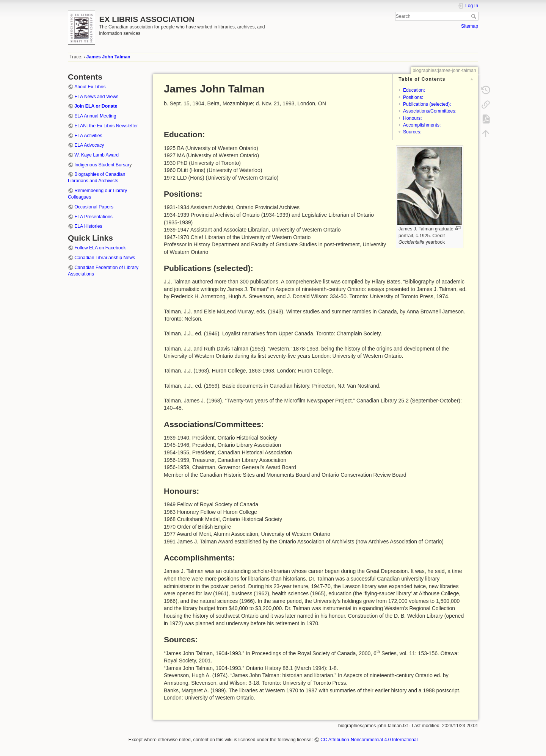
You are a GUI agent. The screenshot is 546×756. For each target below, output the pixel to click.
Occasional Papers (94, 207)
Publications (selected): (427, 104)
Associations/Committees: (430, 111)
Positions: (413, 97)
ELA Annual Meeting (95, 116)
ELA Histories (88, 226)
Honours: (413, 118)
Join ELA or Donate (96, 106)
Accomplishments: (422, 125)
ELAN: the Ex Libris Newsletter (106, 126)
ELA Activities (88, 136)
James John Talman (108, 57)
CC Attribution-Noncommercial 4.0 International (369, 740)
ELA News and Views (96, 97)
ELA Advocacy (89, 145)
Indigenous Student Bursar (102, 165)
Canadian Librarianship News (105, 258)
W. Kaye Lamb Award (96, 155)
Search (475, 16)
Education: (414, 90)
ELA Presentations (93, 217)
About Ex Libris (90, 87)
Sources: (412, 132)
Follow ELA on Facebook (100, 248)
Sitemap (470, 26)
